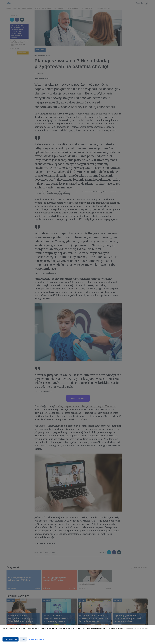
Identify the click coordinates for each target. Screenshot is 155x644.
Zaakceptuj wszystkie (11, 639)
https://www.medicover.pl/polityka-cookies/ (135, 629)
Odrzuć (23, 639)
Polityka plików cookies (36, 639)
